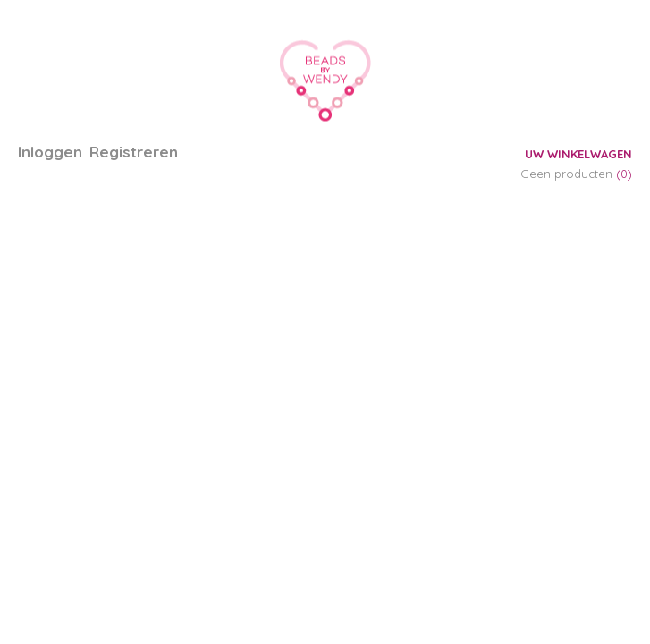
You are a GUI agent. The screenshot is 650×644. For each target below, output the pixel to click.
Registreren (134, 152)
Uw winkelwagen (578, 154)
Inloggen (50, 152)
